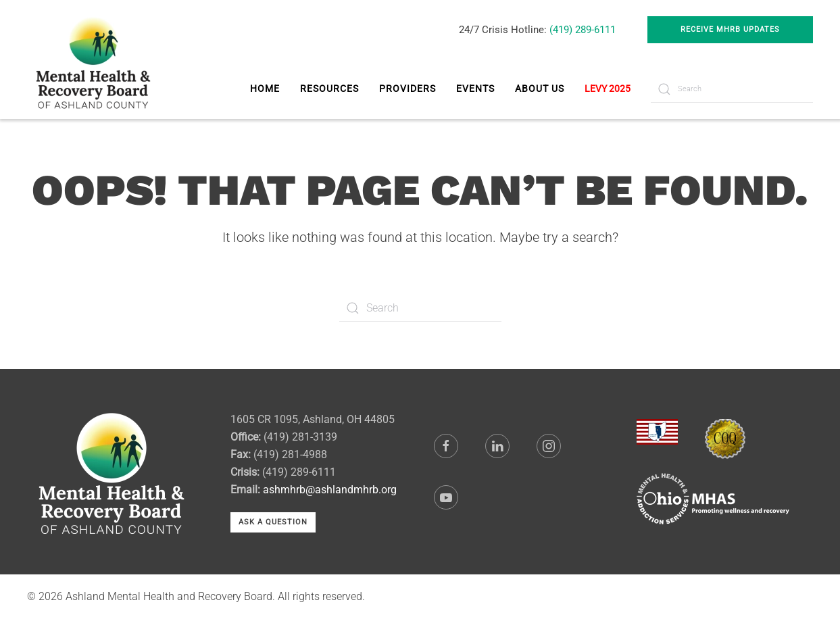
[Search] (732, 89)
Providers (407, 89)
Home (265, 89)
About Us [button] (540, 89)
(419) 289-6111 (583, 30)
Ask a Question (273, 522)
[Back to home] (95, 59)
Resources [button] (329, 89)
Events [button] (475, 89)
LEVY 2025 (608, 89)
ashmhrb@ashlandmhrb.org (330, 490)
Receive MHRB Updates (730, 29)
